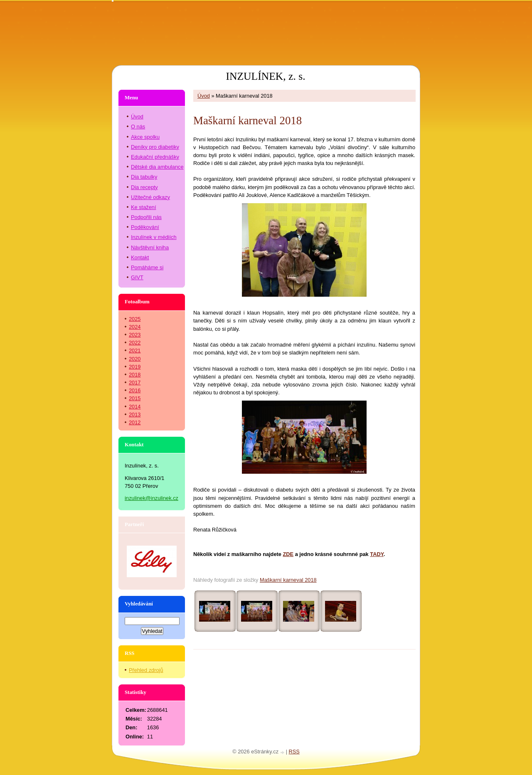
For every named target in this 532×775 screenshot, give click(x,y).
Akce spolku (145, 137)
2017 (135, 383)
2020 (135, 359)
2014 (135, 407)
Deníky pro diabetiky (155, 147)
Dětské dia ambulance (157, 167)
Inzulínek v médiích (154, 237)
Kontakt (140, 257)
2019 (135, 367)
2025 (135, 319)
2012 (135, 422)
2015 (135, 398)
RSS (294, 752)
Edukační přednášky (155, 157)
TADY (377, 554)
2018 (135, 375)
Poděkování (145, 227)
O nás (138, 127)
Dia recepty (144, 187)
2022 (135, 343)
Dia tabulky (144, 177)
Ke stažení (143, 207)
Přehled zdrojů (146, 670)
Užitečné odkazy (150, 197)
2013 (135, 415)
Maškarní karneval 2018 (288, 580)
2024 (135, 327)
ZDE (288, 554)
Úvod (204, 96)
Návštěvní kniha (150, 247)
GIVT (137, 277)
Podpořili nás (146, 217)
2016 (135, 390)
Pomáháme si (147, 267)
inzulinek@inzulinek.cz (151, 498)
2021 (135, 351)
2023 (135, 335)
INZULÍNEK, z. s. (265, 76)
